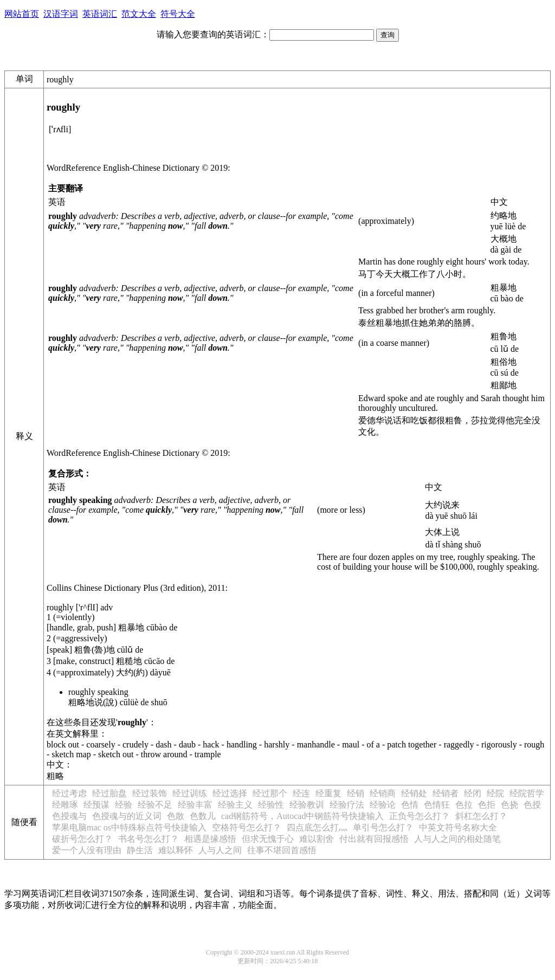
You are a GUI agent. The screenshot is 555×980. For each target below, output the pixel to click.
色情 (410, 805)
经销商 (383, 793)
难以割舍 (317, 839)
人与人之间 (220, 850)
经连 (301, 793)
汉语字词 (61, 14)
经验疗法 (347, 805)
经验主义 (235, 805)
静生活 (140, 850)
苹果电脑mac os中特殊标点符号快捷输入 (129, 827)
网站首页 (22, 14)
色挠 (509, 805)
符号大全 (178, 14)
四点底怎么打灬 (317, 827)
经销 (356, 793)
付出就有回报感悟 (374, 839)
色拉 (464, 805)
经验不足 (155, 805)
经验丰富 (195, 805)
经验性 (271, 805)
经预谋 (96, 805)
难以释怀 (176, 850)
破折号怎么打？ (82, 839)
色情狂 (437, 805)
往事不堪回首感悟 (282, 850)
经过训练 (190, 793)
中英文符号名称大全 (458, 827)
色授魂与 (69, 816)
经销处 (414, 793)
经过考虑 (69, 793)
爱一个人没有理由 (87, 850)
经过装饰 (150, 793)
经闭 (473, 793)
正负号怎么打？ (420, 816)
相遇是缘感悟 (210, 839)
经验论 (383, 805)
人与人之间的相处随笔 (457, 839)
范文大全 (139, 14)
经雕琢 (65, 805)
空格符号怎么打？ (247, 827)
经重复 (328, 793)
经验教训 (307, 805)
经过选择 (230, 793)
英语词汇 (100, 14)
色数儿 (203, 816)
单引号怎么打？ (383, 827)
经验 (124, 805)
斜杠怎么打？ (481, 816)
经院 (495, 793)
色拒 (487, 805)
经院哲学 (527, 793)
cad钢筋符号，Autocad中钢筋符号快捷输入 (302, 816)
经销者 (446, 793)
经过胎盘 (109, 793)
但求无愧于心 (268, 839)
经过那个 (270, 793)
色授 (532, 805)
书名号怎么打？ (149, 839)
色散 (176, 816)
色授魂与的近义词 (127, 816)
